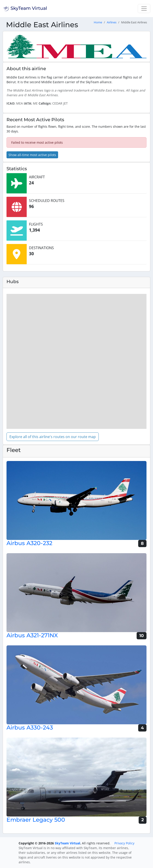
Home (98, 22)
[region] (76, 361)
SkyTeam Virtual (67, 843)
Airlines (112, 22)
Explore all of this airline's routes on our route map (53, 437)
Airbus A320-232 (29, 543)
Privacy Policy (124, 843)
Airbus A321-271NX (32, 635)
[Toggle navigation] (144, 9)
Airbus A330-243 (30, 727)
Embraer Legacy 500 (36, 820)
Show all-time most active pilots (32, 155)
